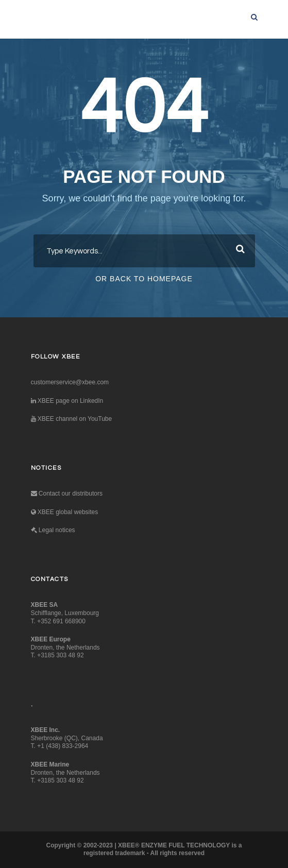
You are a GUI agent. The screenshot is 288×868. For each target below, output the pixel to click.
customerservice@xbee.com (70, 382)
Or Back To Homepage (144, 279)
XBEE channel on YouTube (72, 419)
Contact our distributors (67, 493)
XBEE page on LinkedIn (67, 401)
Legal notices (53, 530)
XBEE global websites (65, 512)
